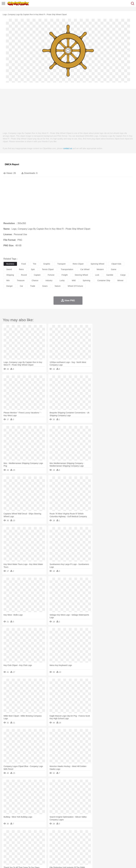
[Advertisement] (68, 109)
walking (74, 842)
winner (120, 280)
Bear (18, 838)
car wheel (85, 269)
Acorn (14, 834)
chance (35, 280)
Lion (106, 838)
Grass (74, 834)
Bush (117, 834)
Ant (13, 838)
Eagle (65, 838)
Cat (36, 838)
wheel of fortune (75, 286)
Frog (84, 838)
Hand (127, 842)
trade (33, 286)
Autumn (20, 834)
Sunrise (95, 834)
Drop (129, 834)
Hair (87, 842)
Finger (121, 842)
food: (5, 850)
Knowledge (86, 846)
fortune (51, 275)
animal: (6, 838)
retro (21, 269)
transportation (67, 269)
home (82, 842)
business (10, 264)
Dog (54, 838)
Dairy (21, 850)
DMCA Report (12, 164)
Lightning (81, 834)
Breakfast (14, 850)
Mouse (119, 838)
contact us (68, 148)
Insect (100, 838)
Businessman (48, 842)
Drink (34, 850)
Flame (59, 834)
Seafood (71, 850)
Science (102, 846)
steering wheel (81, 275)
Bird (23, 838)
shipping (10, 275)
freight (65, 275)
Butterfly (30, 838)
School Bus (71, 846)
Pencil (53, 846)
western (100, 269)
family (31, 842)
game (114, 269)
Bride (25, 842)
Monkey (112, 838)
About (5, 862)
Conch (42, 834)
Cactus (35, 834)
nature (58, 286)
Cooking (121, 850)
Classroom (37, 846)
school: (6, 846)
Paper (109, 846)
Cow (48, 838)
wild (74, 280)
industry (49, 280)
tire (35, 264)
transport (61, 264)
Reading (46, 846)
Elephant (72, 838)
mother (38, 842)
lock (97, 275)
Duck (59, 838)
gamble (110, 275)
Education (61, 846)
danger (10, 286)
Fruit (49, 850)
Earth (48, 834)
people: (6, 842)
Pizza (101, 850)
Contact (33, 862)
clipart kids (116, 264)
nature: (6, 833)
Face (115, 842)
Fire (54, 834)
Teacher (22, 846)
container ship (104, 280)
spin (33, 269)
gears (45, 286)
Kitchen (88, 850)
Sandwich (62, 850)
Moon (89, 834)
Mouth (109, 842)
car (21, 286)
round (24, 275)
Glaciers (66, 834)
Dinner (95, 850)
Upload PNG (51, 862)
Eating (107, 850)
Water (111, 834)
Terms (13, 862)
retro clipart (78, 264)
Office (115, 846)
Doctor (57, 842)
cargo (123, 275)
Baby (19, 842)
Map (78, 846)
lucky (62, 280)
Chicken (42, 838)
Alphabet (123, 846)
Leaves (28, 834)
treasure (21, 280)
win (8, 280)
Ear (63, 842)
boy (97, 842)
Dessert (28, 850)
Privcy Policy (22, 862)
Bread (114, 850)
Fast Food (42, 850)
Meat (55, 850)
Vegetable (79, 850)
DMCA (41, 862)
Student (15, 846)
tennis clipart (48, 269)
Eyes (68, 842)
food (24, 264)
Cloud (123, 834)
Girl (92, 842)
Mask (14, 842)
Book (29, 846)
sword (9, 269)
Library (95, 846)
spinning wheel (97, 264)
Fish (79, 838)
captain (37, 275)
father (102, 842)
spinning (87, 280)
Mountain (103, 834)
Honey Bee (92, 838)
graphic (47, 264)
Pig (125, 838)
